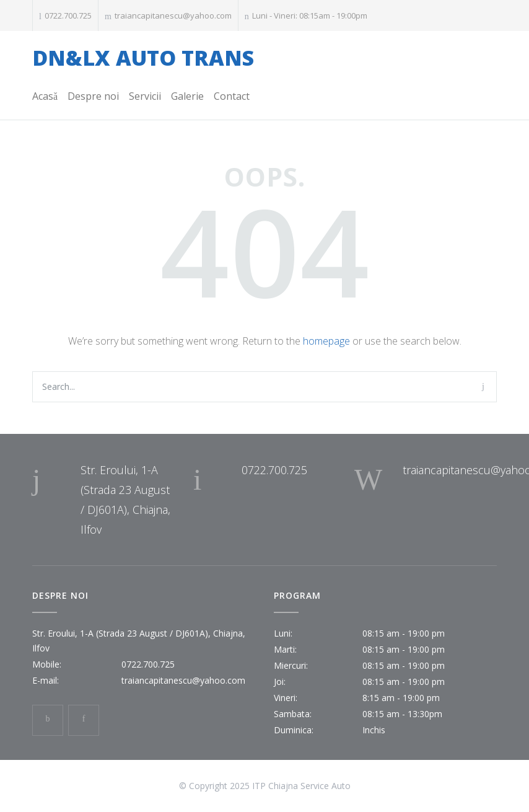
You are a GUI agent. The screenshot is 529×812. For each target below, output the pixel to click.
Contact (232, 96)
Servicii (145, 96)
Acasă (45, 96)
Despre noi (93, 96)
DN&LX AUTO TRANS (143, 58)
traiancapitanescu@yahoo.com (173, 15)
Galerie (187, 96)
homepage (326, 341)
